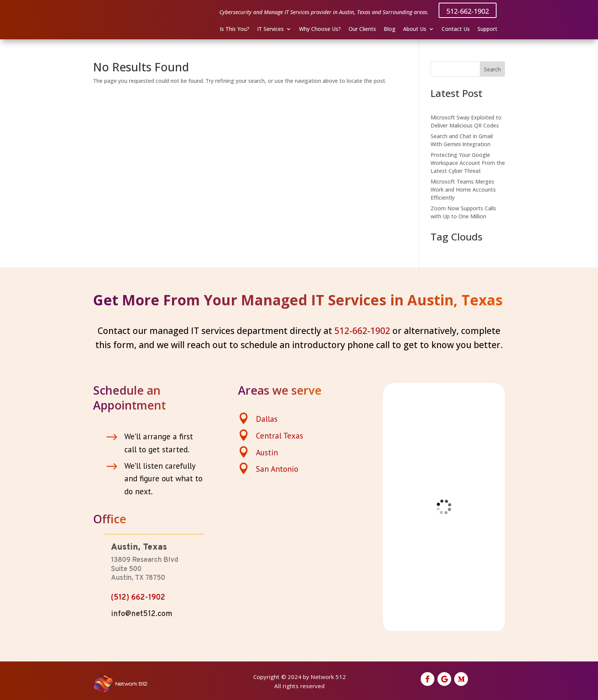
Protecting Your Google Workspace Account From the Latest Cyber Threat (468, 163)
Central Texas (280, 436)
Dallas (267, 419)
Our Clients (362, 29)
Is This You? (235, 29)
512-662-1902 (468, 11)
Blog (390, 29)
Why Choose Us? (320, 29)
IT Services (270, 29)
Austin (267, 452)
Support (487, 29)
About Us (415, 29)
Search (492, 69)
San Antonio (277, 469)
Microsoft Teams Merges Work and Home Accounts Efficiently (463, 190)
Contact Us (456, 29)
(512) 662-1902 (138, 598)
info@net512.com (142, 614)
